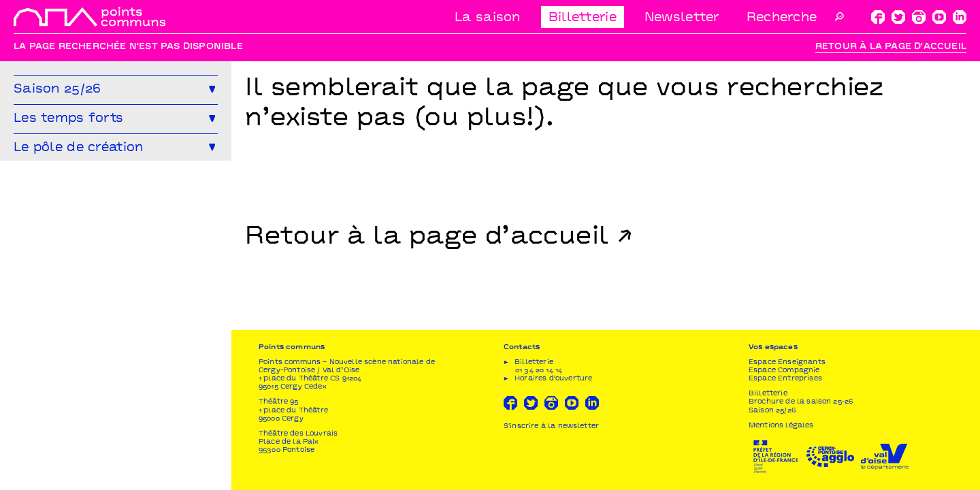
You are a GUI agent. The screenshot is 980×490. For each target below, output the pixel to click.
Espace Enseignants (787, 362)
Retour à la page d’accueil (427, 238)
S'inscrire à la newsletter (551, 426)
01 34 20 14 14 (539, 371)
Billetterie (583, 18)
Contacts (522, 347)
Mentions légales (781, 426)
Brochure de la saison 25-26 (801, 402)
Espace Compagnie (784, 371)
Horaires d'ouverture (553, 379)
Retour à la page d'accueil (891, 47)
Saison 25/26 (772, 411)
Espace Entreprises (785, 379)
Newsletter (682, 18)
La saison (488, 18)
